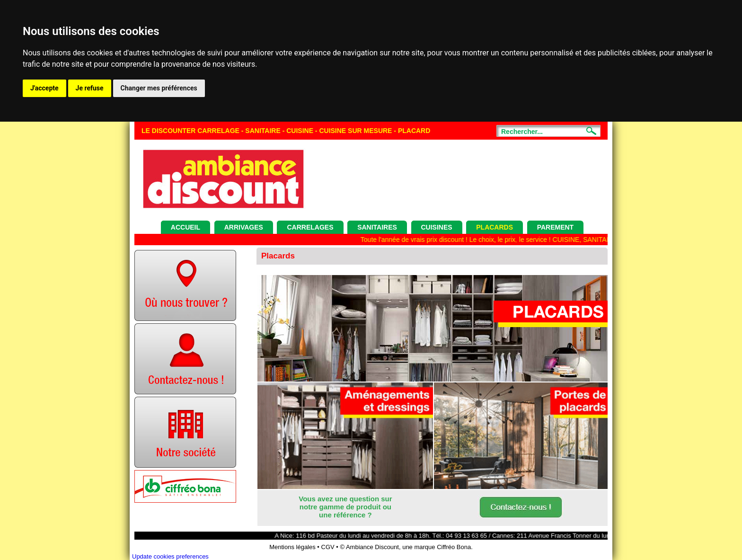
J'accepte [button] (44, 88)
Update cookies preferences (170, 556)
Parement (556, 227)
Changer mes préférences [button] (159, 88)
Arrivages (244, 227)
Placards (495, 227)
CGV (328, 547)
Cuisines (437, 227)
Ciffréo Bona (454, 547)
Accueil (185, 227)
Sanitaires (377, 227)
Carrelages (310, 227)
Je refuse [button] (90, 88)
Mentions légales (292, 547)
